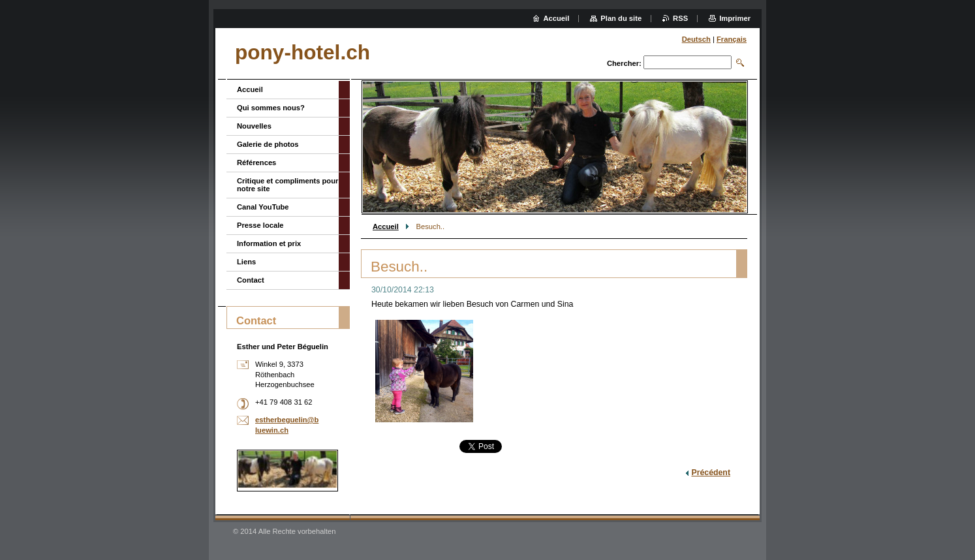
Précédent (711, 473)
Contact (251, 280)
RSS (680, 18)
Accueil (386, 226)
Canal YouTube (263, 207)
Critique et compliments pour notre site (287, 185)
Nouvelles (254, 126)
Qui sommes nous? (271, 108)
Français (732, 39)
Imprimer (735, 18)
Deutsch (696, 39)
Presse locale (260, 225)
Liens (246, 262)
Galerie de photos (268, 144)
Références (256, 163)
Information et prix (269, 243)
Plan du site (621, 18)
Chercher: (624, 63)
